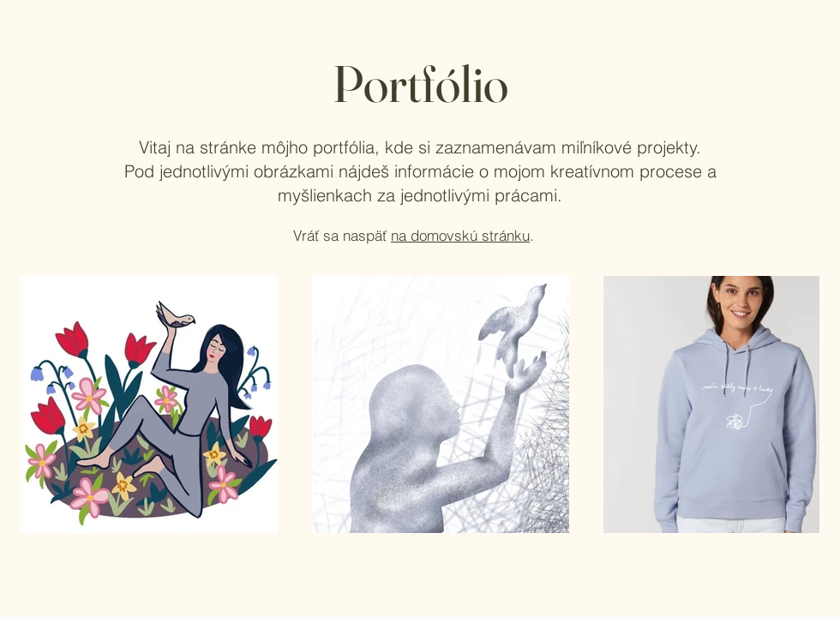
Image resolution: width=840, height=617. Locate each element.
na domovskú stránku (460, 235)
